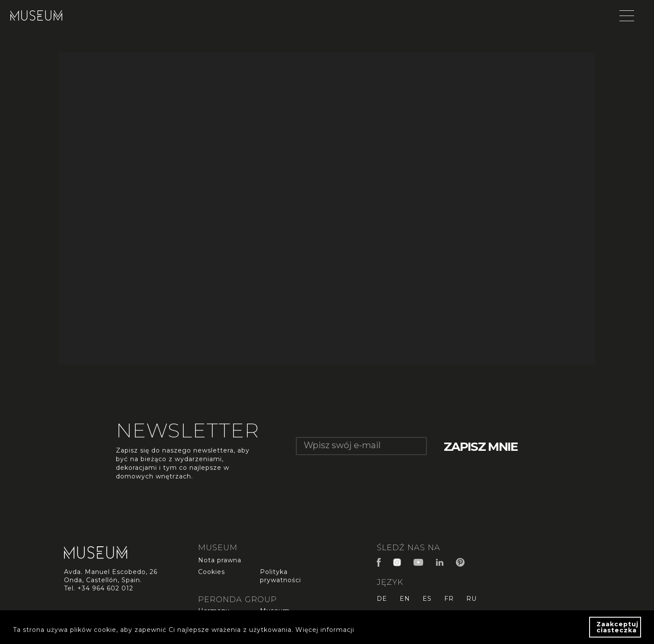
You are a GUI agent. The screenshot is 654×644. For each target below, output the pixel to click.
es (427, 599)
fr (449, 599)
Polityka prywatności (281, 576)
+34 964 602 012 (105, 588)
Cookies (212, 572)
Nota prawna (220, 560)
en (405, 599)
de (382, 599)
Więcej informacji (325, 630)
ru (471, 599)
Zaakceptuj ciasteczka (617, 627)
